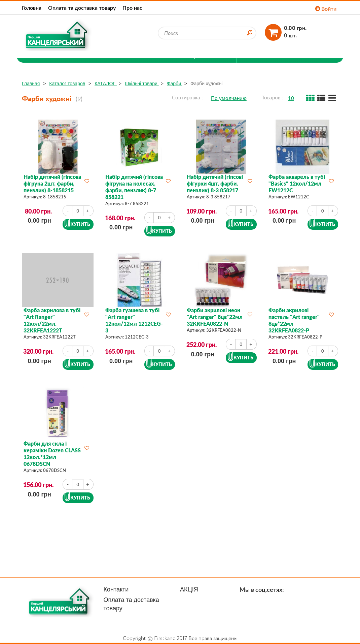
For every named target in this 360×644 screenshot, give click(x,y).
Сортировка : (187, 97)
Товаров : (272, 97)
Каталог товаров (67, 84)
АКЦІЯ (189, 589)
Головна (32, 8)
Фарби (175, 84)
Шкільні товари (142, 84)
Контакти (116, 589)
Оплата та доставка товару (82, 8)
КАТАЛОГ (106, 84)
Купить (80, 224)
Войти (326, 9)
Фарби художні (206, 84)
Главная (31, 84)
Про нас (132, 8)
